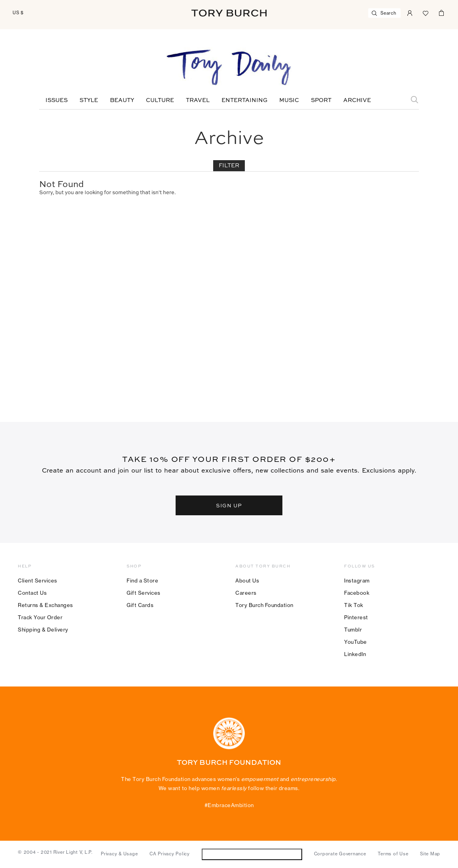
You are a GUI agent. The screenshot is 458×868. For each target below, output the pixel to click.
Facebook (357, 593)
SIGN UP (229, 505)
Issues (57, 100)
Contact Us (32, 593)
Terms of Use (393, 854)
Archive (357, 100)
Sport (321, 100)
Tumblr (353, 630)
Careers (246, 593)
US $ (18, 13)
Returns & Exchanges (45, 605)
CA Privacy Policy (170, 854)
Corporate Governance (340, 854)
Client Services (38, 581)
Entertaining (244, 100)
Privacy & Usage (119, 854)
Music (289, 100)
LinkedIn (355, 654)
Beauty (122, 100)
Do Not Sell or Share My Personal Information (252, 854)
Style (89, 100)
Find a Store (142, 581)
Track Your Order (40, 617)
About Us (247, 581)
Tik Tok (354, 605)
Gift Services (144, 593)
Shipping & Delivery (43, 630)
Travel (198, 100)
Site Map (430, 854)
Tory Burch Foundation (264, 605)
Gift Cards (140, 605)
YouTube (356, 642)
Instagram (357, 581)
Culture (160, 100)
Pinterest (356, 617)
